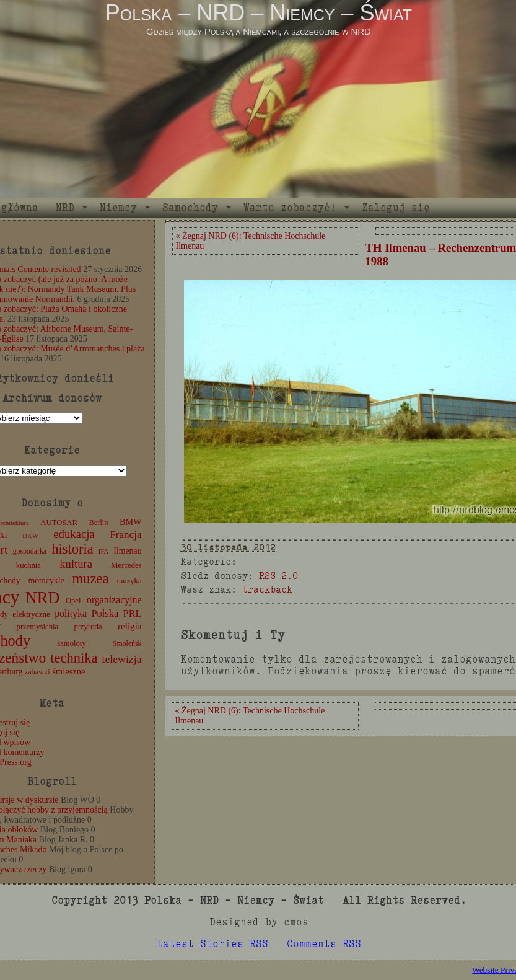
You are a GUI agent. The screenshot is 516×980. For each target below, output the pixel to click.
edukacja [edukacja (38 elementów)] (74, 534)
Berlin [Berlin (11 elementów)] (99, 523)
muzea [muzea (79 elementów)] (91, 579)
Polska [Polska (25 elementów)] (105, 613)
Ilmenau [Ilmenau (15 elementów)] (127, 551)
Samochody (190, 207)
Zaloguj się (396, 207)
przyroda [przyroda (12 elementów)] (88, 627)
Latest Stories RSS (212, 944)
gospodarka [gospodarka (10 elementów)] (30, 551)
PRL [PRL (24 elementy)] (133, 613)
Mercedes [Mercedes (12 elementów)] (126, 565)
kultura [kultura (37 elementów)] (76, 564)
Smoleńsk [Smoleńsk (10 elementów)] (127, 643)
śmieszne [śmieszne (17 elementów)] (68, 671)
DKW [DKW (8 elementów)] (30, 536)
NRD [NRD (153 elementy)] (43, 598)
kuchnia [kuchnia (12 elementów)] (28, 565)
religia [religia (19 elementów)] (130, 626)
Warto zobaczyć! (290, 207)
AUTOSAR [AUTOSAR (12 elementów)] (59, 523)
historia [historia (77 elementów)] (72, 549)
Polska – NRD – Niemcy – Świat (259, 13)
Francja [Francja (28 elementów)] (125, 535)
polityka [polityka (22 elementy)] (71, 613)
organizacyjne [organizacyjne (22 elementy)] (114, 600)
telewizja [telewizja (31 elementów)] (122, 659)
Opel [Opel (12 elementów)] (73, 601)
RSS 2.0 (278, 576)
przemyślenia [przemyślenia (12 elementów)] (38, 627)
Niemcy (118, 207)
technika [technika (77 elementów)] (74, 658)
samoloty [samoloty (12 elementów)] (71, 643)
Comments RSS (324, 944)
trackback (267, 589)
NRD (65, 207)
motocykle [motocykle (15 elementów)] (46, 580)
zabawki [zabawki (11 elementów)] (37, 672)
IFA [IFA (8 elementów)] (103, 551)
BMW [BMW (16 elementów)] (130, 522)
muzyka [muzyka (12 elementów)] (129, 581)
